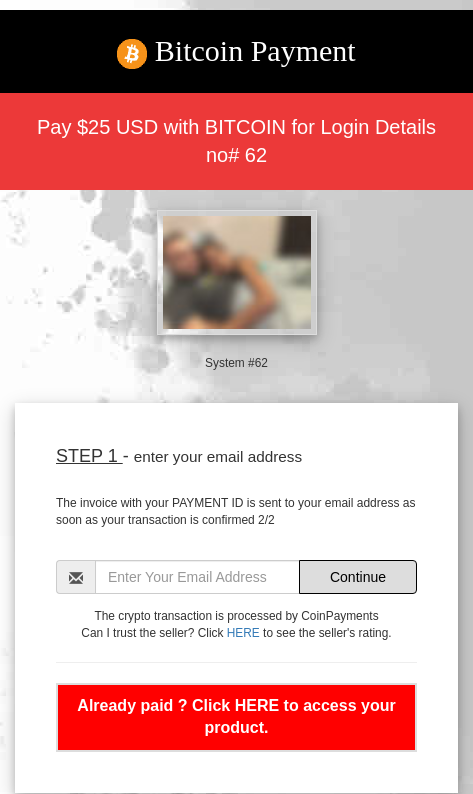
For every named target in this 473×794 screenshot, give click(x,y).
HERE (243, 633)
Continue (358, 577)
